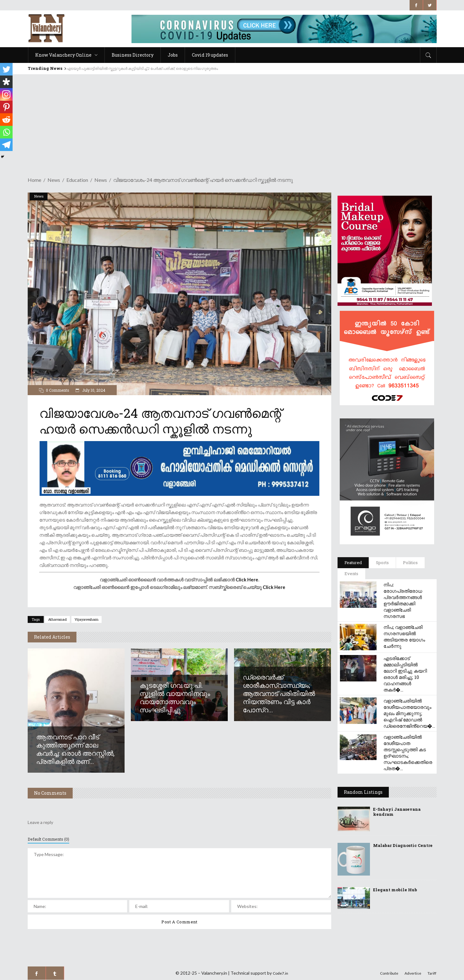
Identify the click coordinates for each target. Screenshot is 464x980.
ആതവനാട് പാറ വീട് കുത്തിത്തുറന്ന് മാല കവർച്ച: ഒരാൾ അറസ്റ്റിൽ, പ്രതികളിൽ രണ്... (75, 749)
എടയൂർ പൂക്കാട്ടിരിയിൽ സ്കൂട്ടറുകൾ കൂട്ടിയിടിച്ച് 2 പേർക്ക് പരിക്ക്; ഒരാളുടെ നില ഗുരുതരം (142, 68)
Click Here (247, 580)
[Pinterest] (6, 107)
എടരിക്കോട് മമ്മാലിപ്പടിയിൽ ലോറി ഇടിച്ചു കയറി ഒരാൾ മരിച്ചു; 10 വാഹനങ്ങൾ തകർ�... (405, 674)
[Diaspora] (6, 82)
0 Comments (58, 390)
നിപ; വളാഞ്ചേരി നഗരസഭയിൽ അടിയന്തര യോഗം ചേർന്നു (404, 636)
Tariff (432, 973)
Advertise (413, 973)
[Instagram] (6, 94)
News (54, 180)
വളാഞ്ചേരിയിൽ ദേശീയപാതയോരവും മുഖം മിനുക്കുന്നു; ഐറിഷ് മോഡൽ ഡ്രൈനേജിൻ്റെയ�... (409, 713)
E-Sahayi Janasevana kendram (397, 812)
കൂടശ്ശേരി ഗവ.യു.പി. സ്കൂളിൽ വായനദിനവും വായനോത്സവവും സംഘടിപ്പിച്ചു (175, 697)
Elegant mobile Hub (395, 890)
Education (77, 180)
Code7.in (280, 973)
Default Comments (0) (48, 839)
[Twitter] (6, 69)
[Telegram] (6, 145)
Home (34, 180)
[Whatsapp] (6, 132)
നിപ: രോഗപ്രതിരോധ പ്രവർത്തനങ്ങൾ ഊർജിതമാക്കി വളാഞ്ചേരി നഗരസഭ (403, 600)
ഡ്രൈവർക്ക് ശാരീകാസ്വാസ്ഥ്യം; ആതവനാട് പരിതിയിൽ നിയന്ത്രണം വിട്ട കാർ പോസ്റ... (279, 693)
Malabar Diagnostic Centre (403, 845)
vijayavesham (87, 619)
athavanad (57, 619)
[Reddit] (6, 120)
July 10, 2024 (93, 390)
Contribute (389, 973)
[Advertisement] (232, 121)
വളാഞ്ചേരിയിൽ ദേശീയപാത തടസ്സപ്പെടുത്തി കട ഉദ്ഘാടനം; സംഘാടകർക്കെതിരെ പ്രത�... (408, 753)
